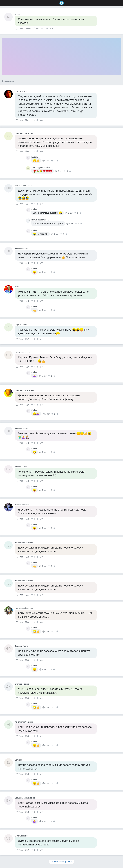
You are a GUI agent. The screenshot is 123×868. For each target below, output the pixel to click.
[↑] (42, 28)
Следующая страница (62, 862)
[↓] (47, 28)
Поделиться (52, 28)
